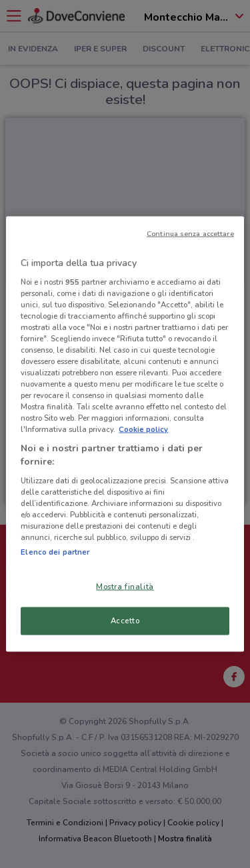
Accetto (125, 621)
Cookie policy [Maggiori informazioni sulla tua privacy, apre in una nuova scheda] (143, 429)
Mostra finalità (125, 587)
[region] (125, 434)
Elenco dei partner (55, 552)
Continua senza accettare (190, 234)
